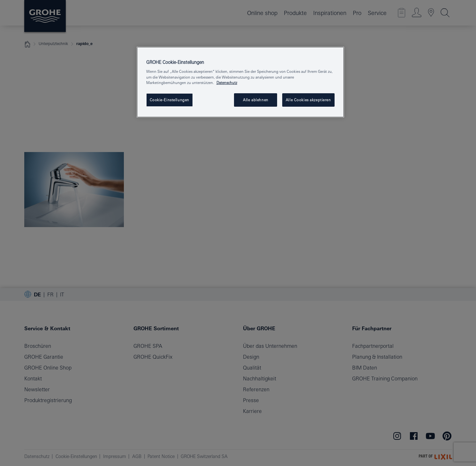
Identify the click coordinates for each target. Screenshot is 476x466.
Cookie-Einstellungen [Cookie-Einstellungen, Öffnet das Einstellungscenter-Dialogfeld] (170, 100)
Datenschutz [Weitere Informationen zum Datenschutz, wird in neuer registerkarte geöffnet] (227, 83)
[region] (240, 82)
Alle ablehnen (256, 100)
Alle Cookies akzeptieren (308, 100)
